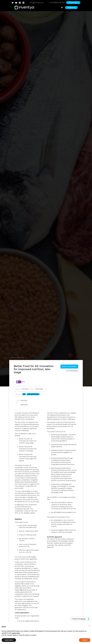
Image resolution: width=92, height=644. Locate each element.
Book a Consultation (69, 367)
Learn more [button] (9, 640)
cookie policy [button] (16, 633)
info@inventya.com (37, 3)
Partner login (73, 3)
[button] (89, 626)
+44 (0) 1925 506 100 (72, 370)
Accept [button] (85, 640)
